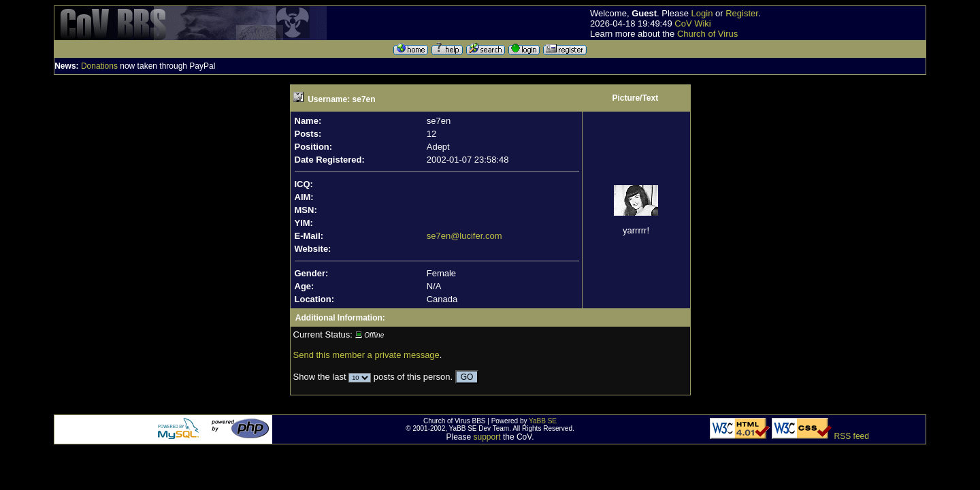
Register (742, 13)
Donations (99, 66)
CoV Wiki (692, 23)
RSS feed (852, 436)
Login (702, 13)
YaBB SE (543, 421)
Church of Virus (707, 34)
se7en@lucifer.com (464, 236)
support (487, 437)
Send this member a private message (366, 355)
